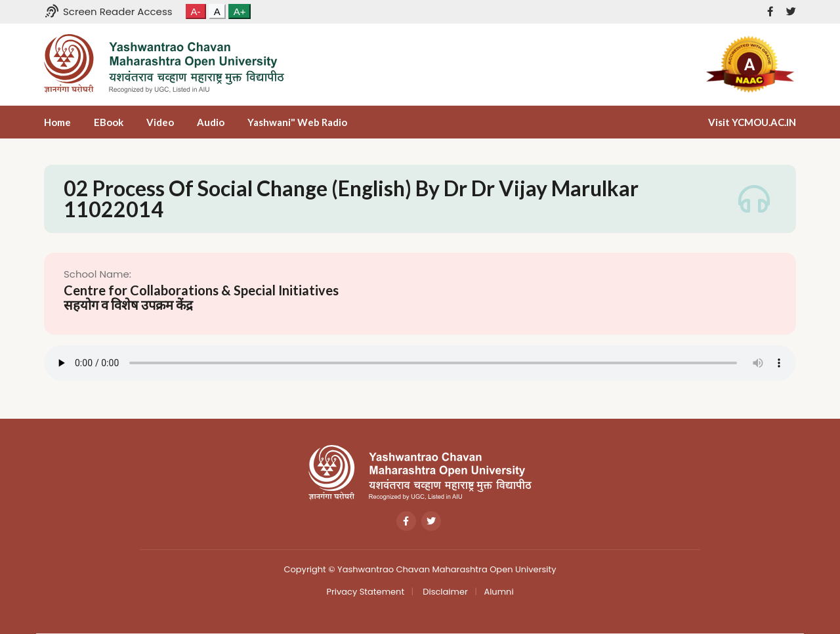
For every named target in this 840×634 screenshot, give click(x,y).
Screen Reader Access (108, 11)
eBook (109, 122)
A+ (240, 11)
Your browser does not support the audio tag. (420, 363)
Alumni (498, 592)
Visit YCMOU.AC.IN (752, 122)
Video (160, 122)
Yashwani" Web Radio (297, 122)
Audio (211, 122)
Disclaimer (444, 592)
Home (57, 122)
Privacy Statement (365, 592)
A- (196, 11)
